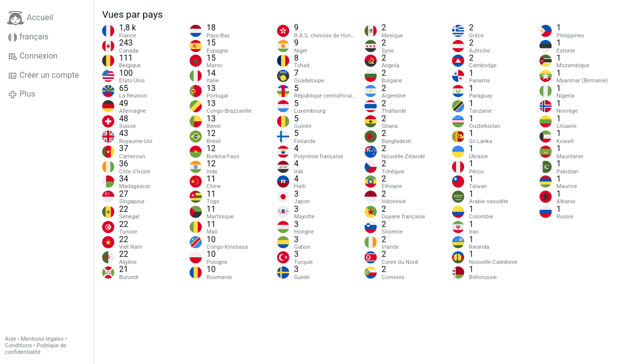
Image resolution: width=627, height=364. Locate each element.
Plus (21, 94)
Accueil (30, 18)
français (28, 37)
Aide (11, 339)
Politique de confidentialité (36, 349)
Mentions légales (42, 339)
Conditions (19, 346)
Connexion (33, 56)
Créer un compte (43, 75)
